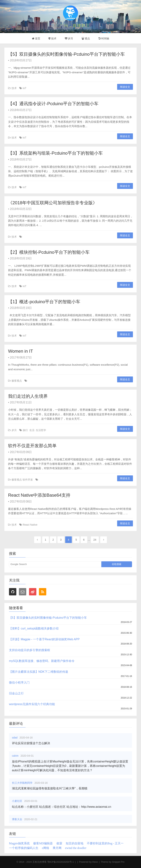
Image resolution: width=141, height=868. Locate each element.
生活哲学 (41, 430)
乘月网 (57, 848)
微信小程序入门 (19, 683)
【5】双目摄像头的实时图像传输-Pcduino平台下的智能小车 (66, 54)
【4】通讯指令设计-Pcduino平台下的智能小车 (53, 104)
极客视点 (17, 381)
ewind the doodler (76, 848)
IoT (25, 88)
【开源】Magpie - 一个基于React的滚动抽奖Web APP (44, 639)
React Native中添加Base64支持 (39, 495)
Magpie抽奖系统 (19, 843)
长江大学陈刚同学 (23, 783)
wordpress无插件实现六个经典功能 (32, 704)
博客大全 (17, 819)
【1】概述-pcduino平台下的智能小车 (44, 302)
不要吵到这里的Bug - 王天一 (105, 843)
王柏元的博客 (39, 862)
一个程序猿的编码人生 (24, 848)
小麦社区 (17, 801)
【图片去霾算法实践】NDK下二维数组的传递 (39, 672)
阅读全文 (125, 87)
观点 (86, 38)
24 (95, 540)
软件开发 (28, 480)
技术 (53, 38)
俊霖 (59, 843)
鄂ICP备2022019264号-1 (61, 862)
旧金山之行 (16, 693)
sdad (15, 738)
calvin (16, 756)
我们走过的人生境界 (28, 396)
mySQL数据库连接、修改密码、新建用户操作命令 (42, 661)
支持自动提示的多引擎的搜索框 (30, 650)
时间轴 (104, 38)
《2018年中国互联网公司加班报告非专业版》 (53, 203)
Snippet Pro (118, 862)
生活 (32, 430)
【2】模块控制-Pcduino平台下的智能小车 (49, 252)
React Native (30, 525)
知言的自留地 (75, 843)
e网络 (45, 848)
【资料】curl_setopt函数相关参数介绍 (34, 628)
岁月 (69, 38)
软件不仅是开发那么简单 (32, 446)
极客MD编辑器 (43, 843)
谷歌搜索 (117, 564)
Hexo (95, 862)
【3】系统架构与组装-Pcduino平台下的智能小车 (55, 153)
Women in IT (21, 351)
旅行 (25, 430)
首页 (36, 38)
